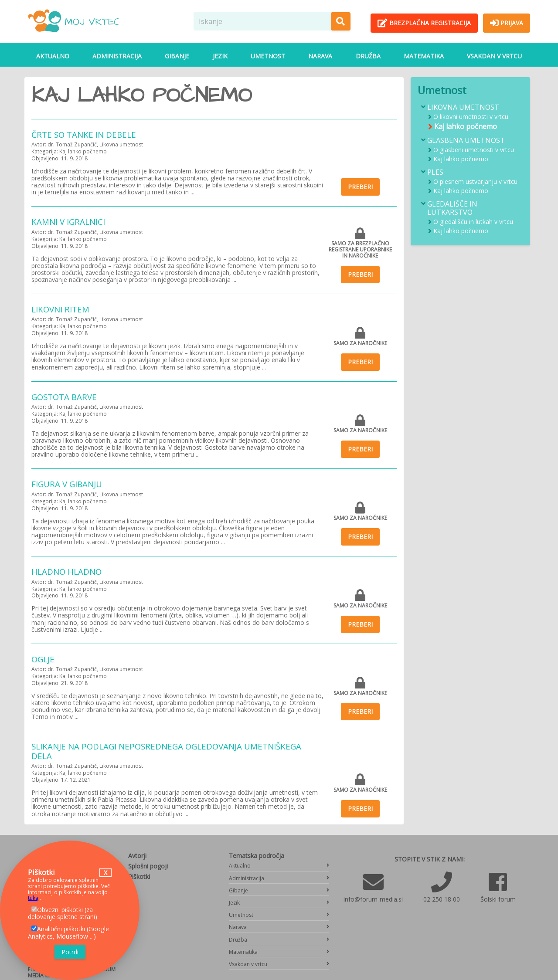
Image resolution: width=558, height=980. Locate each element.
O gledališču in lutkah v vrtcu (473, 222)
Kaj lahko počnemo (466, 127)
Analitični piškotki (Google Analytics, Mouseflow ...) (68, 933)
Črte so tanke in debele (84, 134)
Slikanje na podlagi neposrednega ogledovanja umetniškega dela (166, 751)
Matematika (424, 56)
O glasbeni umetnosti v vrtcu (474, 150)
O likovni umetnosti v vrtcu (471, 117)
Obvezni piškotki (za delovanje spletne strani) (63, 913)
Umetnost (268, 56)
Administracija (117, 56)
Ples (435, 172)
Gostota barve (64, 397)
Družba (368, 56)
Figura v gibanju (67, 484)
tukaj (34, 898)
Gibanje (177, 56)
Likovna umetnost (463, 107)
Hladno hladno (66, 571)
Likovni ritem (60, 309)
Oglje (43, 659)
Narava (320, 56)
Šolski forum (498, 899)
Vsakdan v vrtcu (494, 56)
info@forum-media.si (373, 899)
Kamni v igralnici (68, 222)
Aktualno (53, 56)
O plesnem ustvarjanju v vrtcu (475, 182)
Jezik (220, 56)
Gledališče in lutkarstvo (452, 208)
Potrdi (70, 952)
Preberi (360, 187)
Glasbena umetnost (466, 141)
